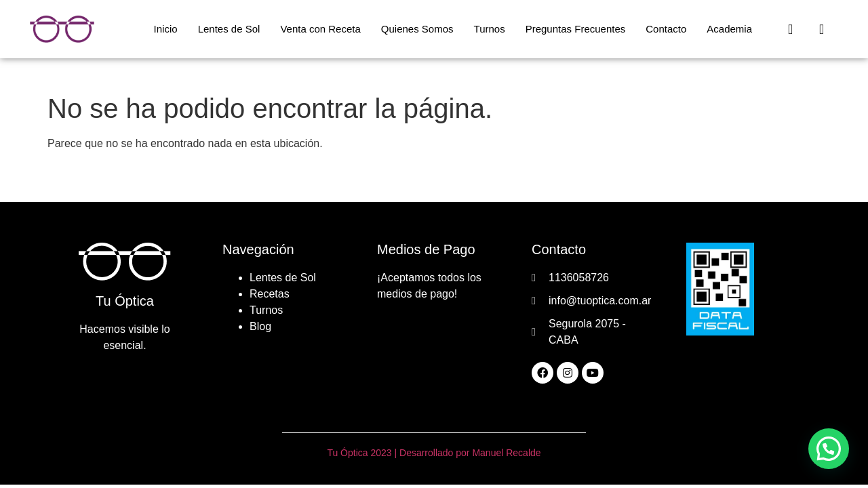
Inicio (166, 29)
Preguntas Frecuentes (576, 29)
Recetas (270, 294)
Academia (729, 29)
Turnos (490, 29)
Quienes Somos (417, 29)
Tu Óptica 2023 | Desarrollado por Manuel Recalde (434, 453)
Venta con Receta (320, 29)
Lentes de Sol (229, 29)
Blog (260, 326)
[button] (829, 449)
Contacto (666, 29)
